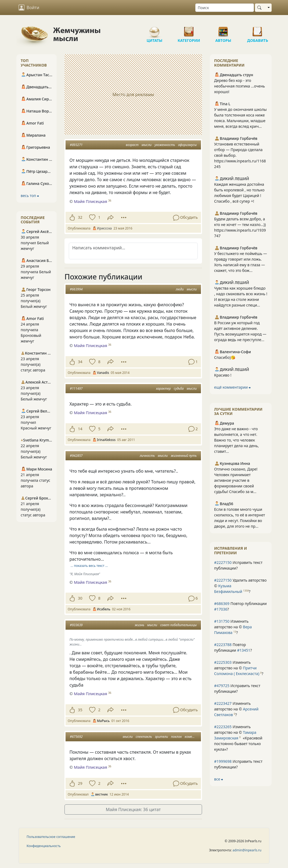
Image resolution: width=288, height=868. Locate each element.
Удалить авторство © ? (240, 586)
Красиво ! (223, 375)
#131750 (222, 621)
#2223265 (223, 727)
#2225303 (223, 662)
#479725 (222, 686)
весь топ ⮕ (30, 196)
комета (191, 737)
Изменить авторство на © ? (233, 627)
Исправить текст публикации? (238, 565)
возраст (132, 145)
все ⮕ (219, 779)
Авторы (223, 30)
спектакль (144, 737)
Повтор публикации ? (240, 606)
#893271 (76, 145)
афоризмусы (187, 145)
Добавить (258, 30)
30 (80, 598)
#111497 (76, 389)
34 (80, 362)
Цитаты (154, 30)
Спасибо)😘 (225, 357)
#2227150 (223, 562)
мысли (147, 145)
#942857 (76, 456)
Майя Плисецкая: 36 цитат (133, 809)
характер (163, 389)
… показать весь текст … (89, 566)
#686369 (222, 603)
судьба (179, 389)
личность (147, 456)
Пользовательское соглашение (51, 837)
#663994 (76, 289)
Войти (29, 8)
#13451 (244, 650)
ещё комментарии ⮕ (232, 387)
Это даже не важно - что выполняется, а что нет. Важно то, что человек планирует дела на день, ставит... (236, 440)
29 (80, 783)
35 (80, 710)
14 (80, 429)
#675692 (76, 737)
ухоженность (165, 145)
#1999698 (223, 761)
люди (180, 289)
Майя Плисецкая (91, 201)
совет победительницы (178, 625)
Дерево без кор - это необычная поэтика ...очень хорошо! (240, 86)
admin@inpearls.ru (247, 850)
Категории (189, 30)
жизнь (139, 625)
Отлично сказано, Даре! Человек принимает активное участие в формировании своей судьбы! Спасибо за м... (236, 480)
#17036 (221, 609)
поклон (177, 737)
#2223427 (223, 703)
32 (80, 217)
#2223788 (223, 645)
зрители (162, 737)
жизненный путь (184, 456)
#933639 (76, 625)
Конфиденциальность (44, 846)
